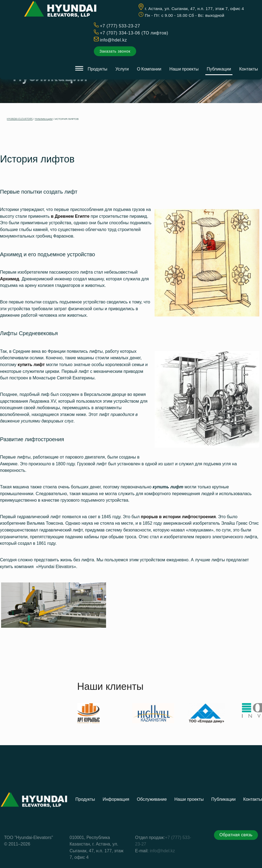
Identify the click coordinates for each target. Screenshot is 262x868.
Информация (116, 824)
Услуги (122, 69)
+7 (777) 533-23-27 (120, 26)
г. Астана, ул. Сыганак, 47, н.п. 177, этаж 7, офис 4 (194, 9)
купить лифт (168, 487)
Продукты (97, 69)
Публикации (219, 69)
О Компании (149, 69)
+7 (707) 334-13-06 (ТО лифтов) (134, 33)
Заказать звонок (115, 51)
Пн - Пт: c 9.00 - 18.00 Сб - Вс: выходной (185, 15)
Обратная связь (236, 859)
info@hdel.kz (113, 40)
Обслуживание (152, 824)
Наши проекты (184, 69)
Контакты (249, 69)
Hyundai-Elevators (20, 119)
